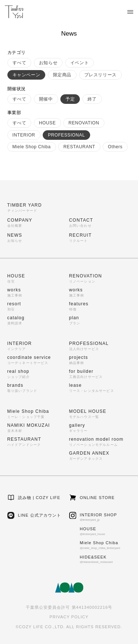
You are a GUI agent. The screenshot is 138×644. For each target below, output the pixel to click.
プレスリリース (100, 75)
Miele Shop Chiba (32, 147)
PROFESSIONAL (66, 135)
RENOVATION (84, 123)
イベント (79, 63)
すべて (20, 63)
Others (115, 147)
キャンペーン (26, 75)
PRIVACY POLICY (69, 617)
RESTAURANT (79, 147)
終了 (92, 99)
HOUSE (47, 123)
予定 (70, 99)
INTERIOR (24, 135)
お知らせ (48, 63)
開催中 (46, 99)
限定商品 (62, 75)
